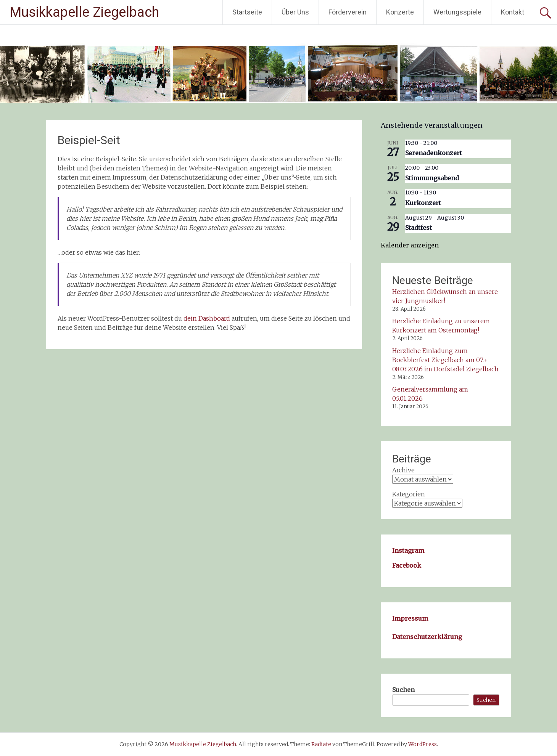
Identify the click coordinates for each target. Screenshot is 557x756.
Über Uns (295, 12)
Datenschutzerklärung (427, 637)
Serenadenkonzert (434, 153)
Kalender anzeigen (410, 245)
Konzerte (400, 12)
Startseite (247, 12)
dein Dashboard (207, 318)
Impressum (410, 618)
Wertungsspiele (457, 12)
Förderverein (348, 12)
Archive (403, 470)
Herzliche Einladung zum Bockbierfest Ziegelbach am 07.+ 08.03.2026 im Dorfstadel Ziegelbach (445, 360)
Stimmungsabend (432, 178)
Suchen (403, 690)
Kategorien (409, 494)
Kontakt (513, 12)
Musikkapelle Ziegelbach (84, 12)
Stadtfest (419, 228)
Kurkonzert (423, 203)
